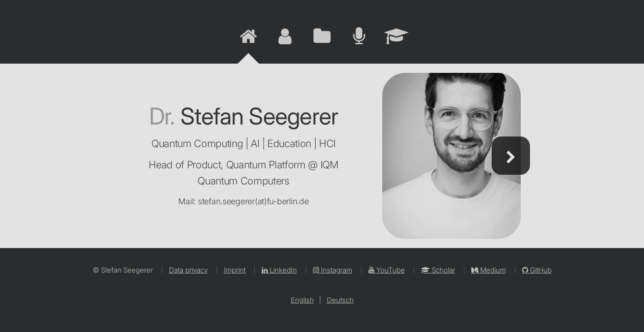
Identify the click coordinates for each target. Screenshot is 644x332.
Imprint (235, 270)
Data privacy (188, 270)
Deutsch (340, 300)
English (302, 300)
